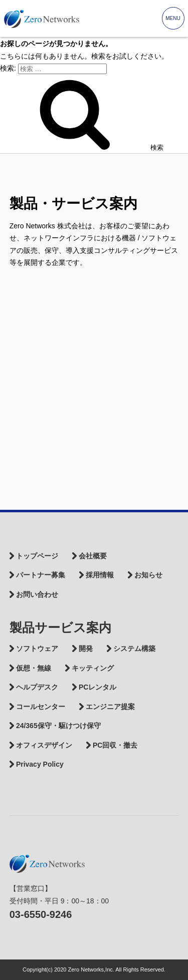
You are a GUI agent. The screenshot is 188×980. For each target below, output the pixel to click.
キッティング (93, 668)
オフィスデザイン (44, 745)
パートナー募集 (41, 575)
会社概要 (93, 556)
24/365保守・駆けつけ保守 (58, 726)
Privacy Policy (40, 764)
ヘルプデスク (37, 687)
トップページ (37, 556)
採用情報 (100, 575)
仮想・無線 (34, 668)
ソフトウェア (37, 648)
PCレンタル (98, 687)
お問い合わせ (37, 594)
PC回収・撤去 (115, 745)
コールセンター (41, 707)
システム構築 (134, 648)
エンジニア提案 (110, 707)
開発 (86, 648)
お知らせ (148, 575)
